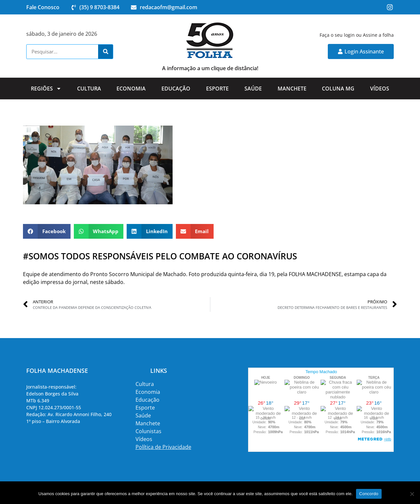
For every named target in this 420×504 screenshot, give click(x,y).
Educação (176, 89)
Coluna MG (338, 89)
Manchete (292, 89)
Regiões (46, 89)
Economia (131, 89)
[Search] (105, 52)
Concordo (369, 494)
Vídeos (380, 89)
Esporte (217, 89)
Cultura (89, 89)
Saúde (253, 89)
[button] (47, 231)
